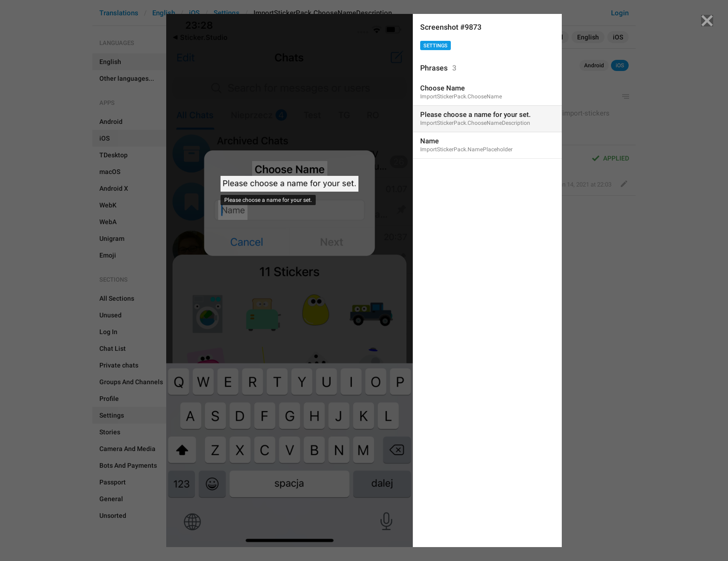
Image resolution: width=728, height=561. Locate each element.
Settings (435, 46)
